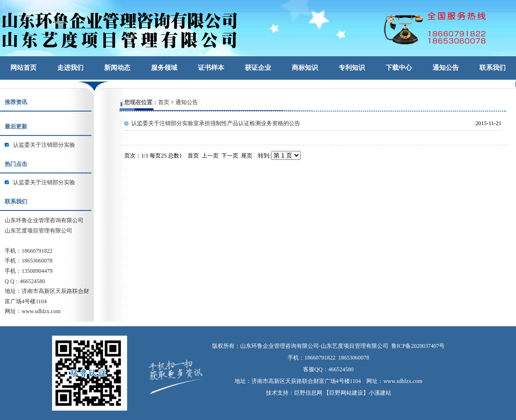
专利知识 (352, 68)
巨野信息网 (308, 393)
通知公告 (446, 68)
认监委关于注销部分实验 (44, 145)
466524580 (341, 369)
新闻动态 (117, 68)
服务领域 (164, 68)
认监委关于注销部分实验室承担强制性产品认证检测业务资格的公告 (216, 123)
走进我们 (70, 68)
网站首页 (23, 68)
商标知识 (305, 68)
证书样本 (211, 68)
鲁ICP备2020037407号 (418, 346)
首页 (164, 102)
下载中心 (399, 68)
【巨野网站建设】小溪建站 (357, 393)
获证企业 (258, 68)
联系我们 (493, 68)
